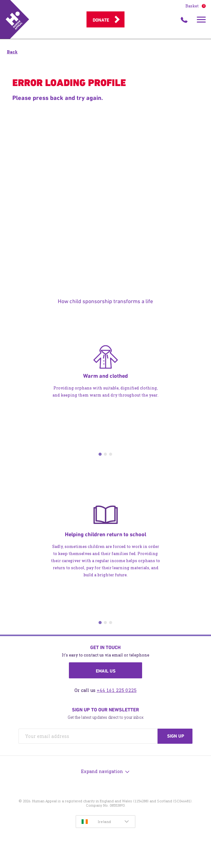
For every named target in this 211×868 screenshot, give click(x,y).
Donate (101, 20)
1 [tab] (100, 454)
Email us (106, 671)
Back (12, 52)
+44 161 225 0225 (117, 690)
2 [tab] (105, 454)
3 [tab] (111, 454)
